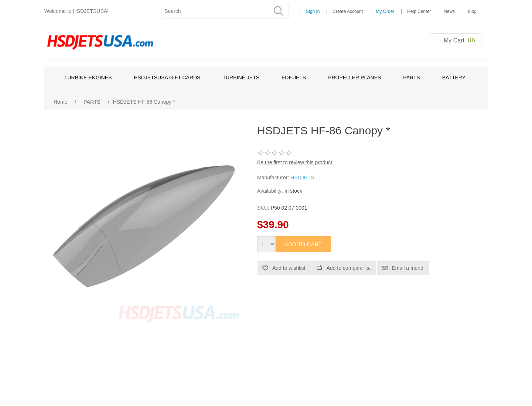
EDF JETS (294, 78)
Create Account (348, 11)
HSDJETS (302, 178)
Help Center (419, 11)
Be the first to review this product (295, 162)
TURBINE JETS (241, 78)
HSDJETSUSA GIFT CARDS (167, 78)
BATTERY (454, 78)
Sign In (313, 11)
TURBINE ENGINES (88, 78)
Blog (472, 11)
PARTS (411, 78)
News (449, 11)
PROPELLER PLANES (354, 78)
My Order (385, 11)
